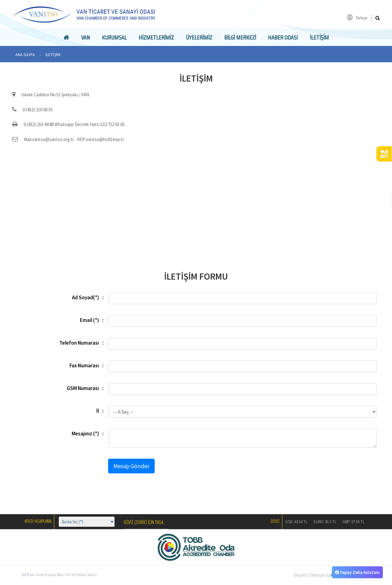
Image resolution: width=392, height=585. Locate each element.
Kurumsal (114, 37)
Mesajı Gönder (131, 466)
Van (86, 37)
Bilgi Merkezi (240, 37)
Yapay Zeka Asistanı (357, 572)
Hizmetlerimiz (156, 37)
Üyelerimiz (199, 37)
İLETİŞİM (319, 37)
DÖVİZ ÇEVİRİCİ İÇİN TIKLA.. (144, 522)
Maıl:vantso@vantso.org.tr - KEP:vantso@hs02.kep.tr (68, 139)
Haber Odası (283, 37)
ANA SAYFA (25, 55)
